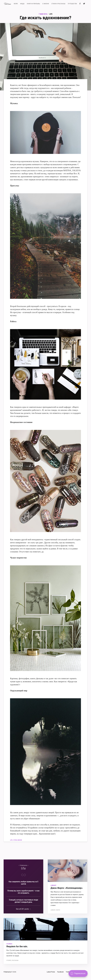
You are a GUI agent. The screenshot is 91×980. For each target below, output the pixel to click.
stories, (9, 960)
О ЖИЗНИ (46, 4)
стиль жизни (18, 840)
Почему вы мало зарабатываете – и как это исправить (23, 892)
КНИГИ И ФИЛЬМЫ (33, 4)
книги (58, 910)
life (51, 14)
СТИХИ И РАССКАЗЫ (58, 4)
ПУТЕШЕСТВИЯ (73, 4)
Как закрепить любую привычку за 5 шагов (23, 883)
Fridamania (7, 972)
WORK (16, 4)
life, (12, 840)
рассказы (15, 960)
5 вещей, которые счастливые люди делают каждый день (23, 901)
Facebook (60, 972)
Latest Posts (51, 972)
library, (53, 910)
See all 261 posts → (23, 909)
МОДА (22, 4)
